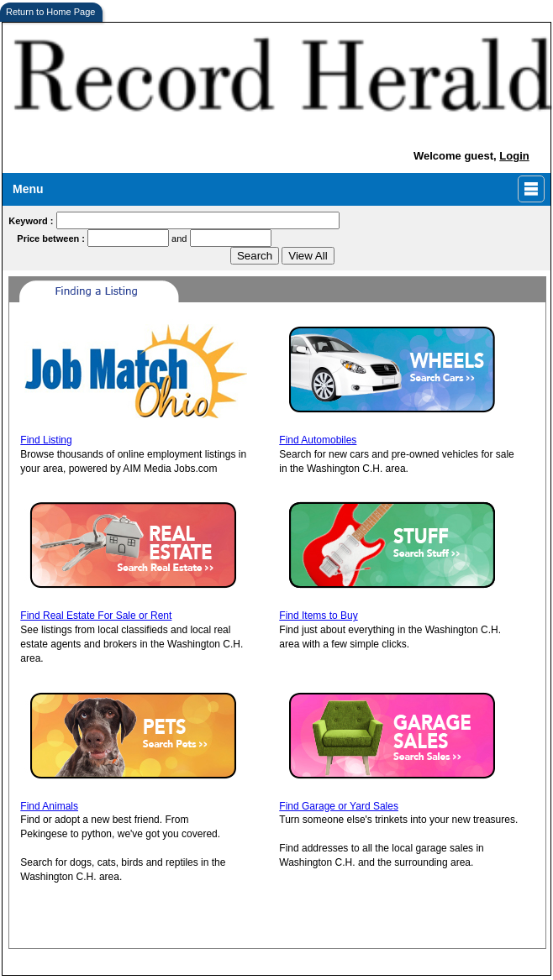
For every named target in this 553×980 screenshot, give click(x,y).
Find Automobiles (318, 440)
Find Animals (49, 806)
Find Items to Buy (318, 616)
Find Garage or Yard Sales (339, 806)
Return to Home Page (50, 12)
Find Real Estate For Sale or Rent (96, 616)
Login (514, 156)
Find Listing (46, 440)
